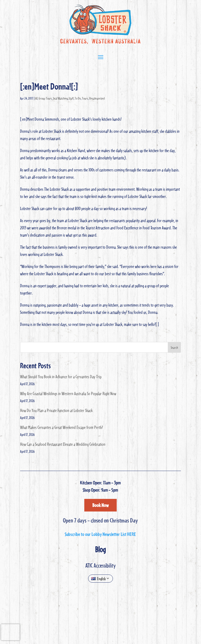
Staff (71, 98)
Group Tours (45, 98)
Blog (100, 549)
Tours (85, 98)
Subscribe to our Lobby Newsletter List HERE (100, 534)
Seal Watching (60, 98)
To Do (78, 98)
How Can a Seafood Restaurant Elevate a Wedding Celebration (63, 444)
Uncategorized (97, 98)
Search (174, 347)
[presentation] (10, 632)
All (36, 98)
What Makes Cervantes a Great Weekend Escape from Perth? (62, 427)
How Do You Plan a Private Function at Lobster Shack (56, 410)
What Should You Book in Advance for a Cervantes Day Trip (61, 377)
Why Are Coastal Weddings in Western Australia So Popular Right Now (68, 393)
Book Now (100, 505)
